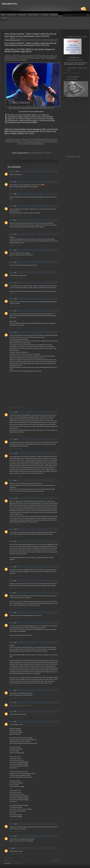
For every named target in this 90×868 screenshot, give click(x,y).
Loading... (66, 33)
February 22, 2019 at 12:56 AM (16, 832)
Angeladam (12, 453)
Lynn (10, 848)
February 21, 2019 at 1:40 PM (15, 258)
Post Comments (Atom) (17, 863)
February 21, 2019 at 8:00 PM (15, 562)
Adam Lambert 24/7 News (9, 4)
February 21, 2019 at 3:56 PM (15, 435)
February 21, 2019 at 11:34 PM (16, 638)
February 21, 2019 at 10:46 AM (16, 177)
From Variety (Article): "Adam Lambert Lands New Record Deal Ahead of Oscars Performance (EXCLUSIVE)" (30, 35)
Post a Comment (8, 858)
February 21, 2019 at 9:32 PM (15, 618)
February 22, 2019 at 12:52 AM (16, 819)
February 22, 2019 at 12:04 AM (16, 698)
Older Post (55, 861)
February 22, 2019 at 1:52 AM (15, 844)
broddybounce (13, 171)
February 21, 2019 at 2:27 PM (15, 306)
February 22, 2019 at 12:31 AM (16, 707)
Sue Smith (12, 332)
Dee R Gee (12, 283)
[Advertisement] (33, 9)
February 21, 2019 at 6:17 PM (15, 525)
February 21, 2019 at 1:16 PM (15, 216)
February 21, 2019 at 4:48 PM (15, 476)
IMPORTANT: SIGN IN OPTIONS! (72, 73)
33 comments (9, 161)
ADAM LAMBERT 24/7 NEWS (40, 153)
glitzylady (12, 194)
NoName (11, 541)
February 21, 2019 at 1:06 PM (15, 201)
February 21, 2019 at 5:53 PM (15, 494)
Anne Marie (12, 412)
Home (32, 860)
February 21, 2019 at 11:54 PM (16, 686)
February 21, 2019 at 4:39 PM (15, 449)
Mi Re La (12, 182)
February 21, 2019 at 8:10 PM (15, 576)
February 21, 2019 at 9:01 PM (15, 588)
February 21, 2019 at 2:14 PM (15, 294)
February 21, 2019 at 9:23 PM (15, 608)
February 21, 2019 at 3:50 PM (15, 408)
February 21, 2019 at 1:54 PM (15, 268)
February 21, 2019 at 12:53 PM (16, 189)
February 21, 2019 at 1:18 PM (15, 245)
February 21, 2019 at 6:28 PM (15, 537)
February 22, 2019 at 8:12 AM (15, 854)
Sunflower (12, 299)
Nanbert (11, 220)
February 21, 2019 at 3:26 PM (15, 328)
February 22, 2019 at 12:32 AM (16, 717)
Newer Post (8, 860)
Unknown (12, 567)
